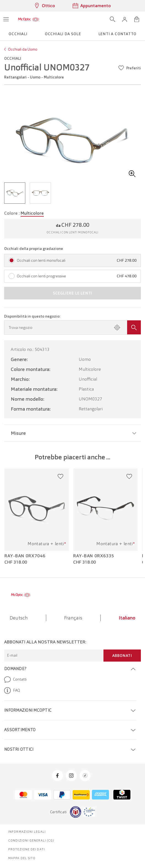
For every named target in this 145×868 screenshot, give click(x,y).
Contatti (15, 679)
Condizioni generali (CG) (31, 840)
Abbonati (122, 656)
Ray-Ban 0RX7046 (25, 556)
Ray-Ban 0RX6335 (94, 556)
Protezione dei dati (27, 849)
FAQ (12, 690)
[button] (125, 19)
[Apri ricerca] (113, 19)
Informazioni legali (27, 832)
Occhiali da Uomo (23, 49)
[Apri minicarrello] (137, 19)
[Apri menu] (6, 19)
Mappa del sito (22, 858)
